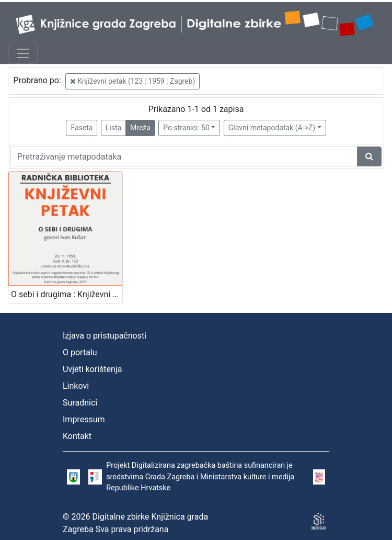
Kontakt (77, 436)
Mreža (140, 128)
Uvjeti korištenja (92, 369)
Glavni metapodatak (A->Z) (272, 128)
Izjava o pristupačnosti (105, 336)
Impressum (84, 419)
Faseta (82, 128)
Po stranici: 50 (186, 128)
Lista (113, 128)
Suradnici (80, 403)
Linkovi (76, 386)
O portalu (80, 352)
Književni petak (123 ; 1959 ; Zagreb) (133, 81)
